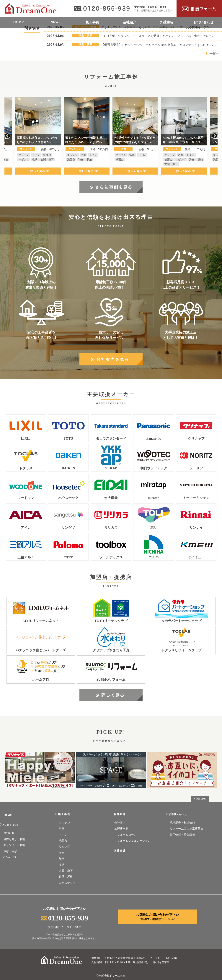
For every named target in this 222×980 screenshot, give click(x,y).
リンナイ (196, 528)
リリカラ (111, 528)
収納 (62, 865)
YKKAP (111, 468)
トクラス (26, 468)
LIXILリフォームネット (41, 621)
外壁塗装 (166, 22)
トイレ (63, 835)
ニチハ (154, 557)
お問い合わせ (203, 22)
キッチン (64, 823)
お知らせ (9, 833)
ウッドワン (26, 498)
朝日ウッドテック (154, 468)
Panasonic (154, 439)
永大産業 (111, 498)
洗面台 (63, 841)
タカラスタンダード (111, 439)
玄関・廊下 (66, 871)
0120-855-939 (65, 918)
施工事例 (92, 22)
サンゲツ (68, 528)
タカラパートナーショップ (181, 621)
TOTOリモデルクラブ (111, 621)
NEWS (55, 22)
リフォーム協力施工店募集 (187, 829)
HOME (18, 22)
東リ (154, 528)
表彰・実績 (10, 851)
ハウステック (68, 498)
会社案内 (120, 823)
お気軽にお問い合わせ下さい (157, 917)
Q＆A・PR (10, 857)
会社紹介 (130, 22)
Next (215, 136)
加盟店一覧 (121, 829)
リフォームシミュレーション (132, 841)
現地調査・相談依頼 (182, 823)
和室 (62, 859)
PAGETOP (200, 799)
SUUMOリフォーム (111, 680)
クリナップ (196, 439)
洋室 (62, 853)
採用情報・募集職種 (182, 835)
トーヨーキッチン (196, 498)
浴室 (62, 829)
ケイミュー (196, 557)
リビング (64, 847)
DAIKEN (68, 468)
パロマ (68, 557)
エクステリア (67, 883)
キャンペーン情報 (14, 845)
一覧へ (210, 54)
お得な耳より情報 (14, 839)
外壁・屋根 (66, 877)
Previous (7, 136)
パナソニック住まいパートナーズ (41, 650)
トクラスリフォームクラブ (181, 650)
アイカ (26, 528)
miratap (154, 498)
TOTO (68, 439)
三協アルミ (26, 557)
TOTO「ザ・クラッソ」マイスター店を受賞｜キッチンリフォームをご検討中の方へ (157, 36)
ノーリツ (196, 468)
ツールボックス (111, 557)
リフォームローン (125, 835)
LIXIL (26, 439)
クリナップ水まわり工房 (111, 650)
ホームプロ (41, 680)
